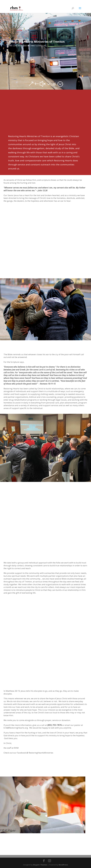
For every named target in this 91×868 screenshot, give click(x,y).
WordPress (63, 865)
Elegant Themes (40, 865)
